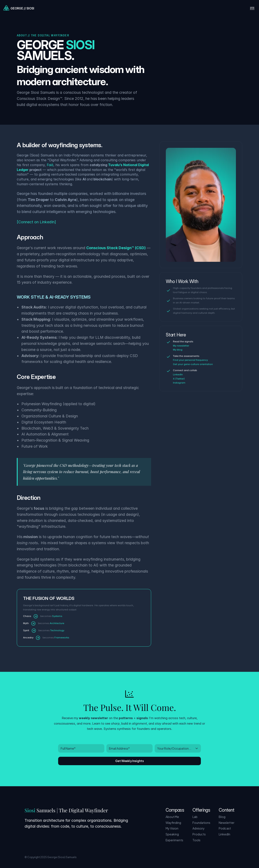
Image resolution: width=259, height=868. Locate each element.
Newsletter (227, 822)
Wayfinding (173, 822)
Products (199, 834)
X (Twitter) (179, 379)
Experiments (174, 840)
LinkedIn (178, 374)
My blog (178, 350)
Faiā (50, 165)
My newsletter (181, 346)
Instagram (179, 383)
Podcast (225, 828)
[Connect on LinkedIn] (36, 222)
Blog (222, 817)
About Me (172, 817)
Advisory (199, 828)
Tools (196, 840)
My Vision (172, 828)
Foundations (201, 822)
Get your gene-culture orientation (193, 364)
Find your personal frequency (190, 360)
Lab (195, 817)
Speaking (172, 834)
